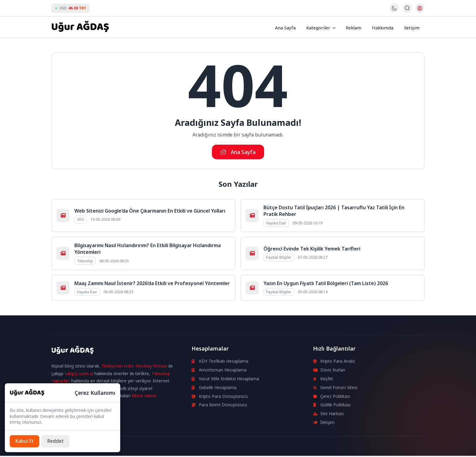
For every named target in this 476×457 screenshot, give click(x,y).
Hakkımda (384, 27)
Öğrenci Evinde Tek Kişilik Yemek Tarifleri (312, 250)
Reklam (356, 27)
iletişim (412, 27)
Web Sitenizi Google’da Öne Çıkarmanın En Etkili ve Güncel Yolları (150, 212)
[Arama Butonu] (407, 8)
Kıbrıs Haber (144, 397)
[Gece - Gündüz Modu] (394, 11)
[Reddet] (58, 441)
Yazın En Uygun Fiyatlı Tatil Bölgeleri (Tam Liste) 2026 (326, 284)
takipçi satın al (79, 375)
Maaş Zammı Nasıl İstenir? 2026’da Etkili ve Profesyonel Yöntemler (152, 284)
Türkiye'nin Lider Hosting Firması (134, 367)
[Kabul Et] (25, 441)
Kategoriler (321, 27)
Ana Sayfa (289, 27)
